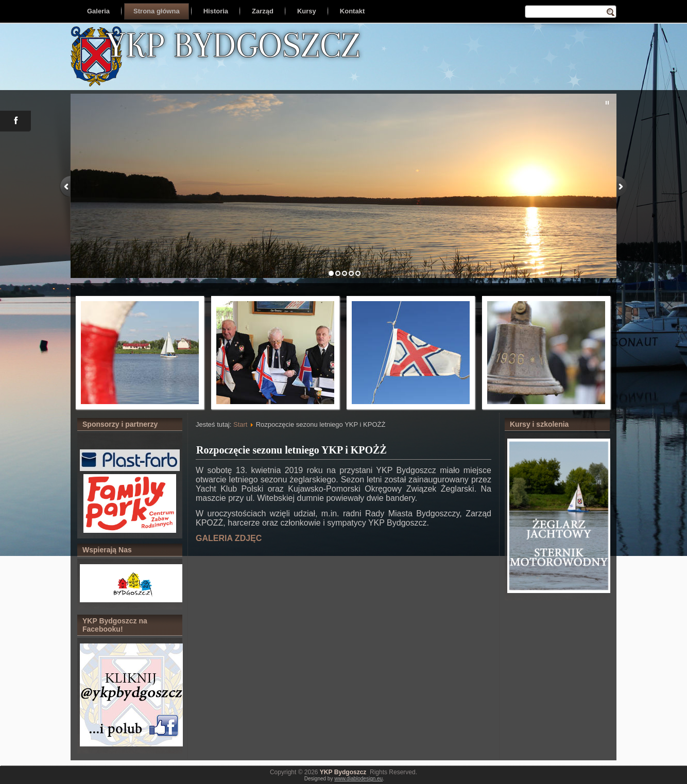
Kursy (307, 11)
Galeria (98, 11)
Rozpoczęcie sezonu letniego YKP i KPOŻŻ (291, 450)
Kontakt (352, 11)
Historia (216, 11)
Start (240, 424)
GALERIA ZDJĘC (229, 538)
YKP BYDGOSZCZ (233, 45)
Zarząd (263, 11)
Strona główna (157, 11)
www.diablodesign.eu (358, 779)
